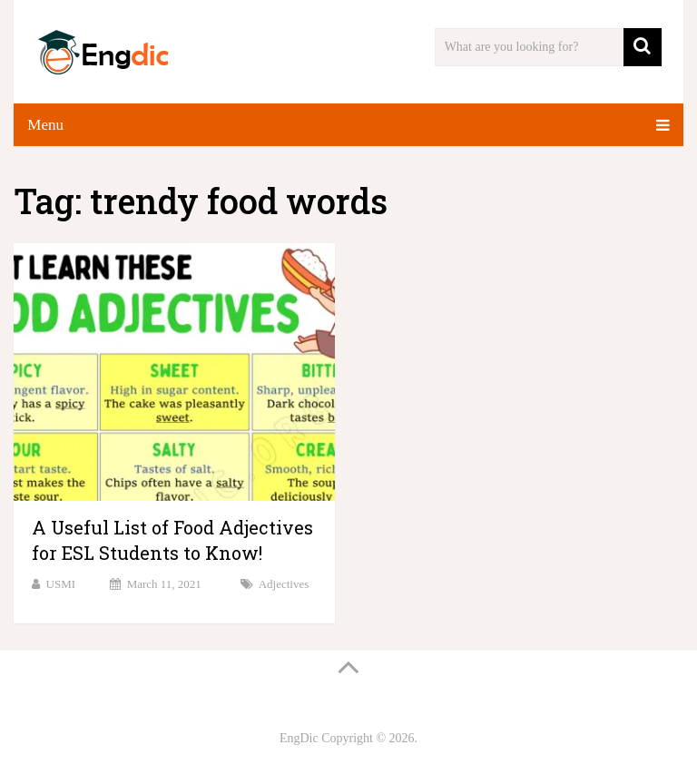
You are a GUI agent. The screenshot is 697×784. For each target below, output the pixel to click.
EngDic (299, 738)
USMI (61, 584)
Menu (45, 125)
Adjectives (284, 584)
